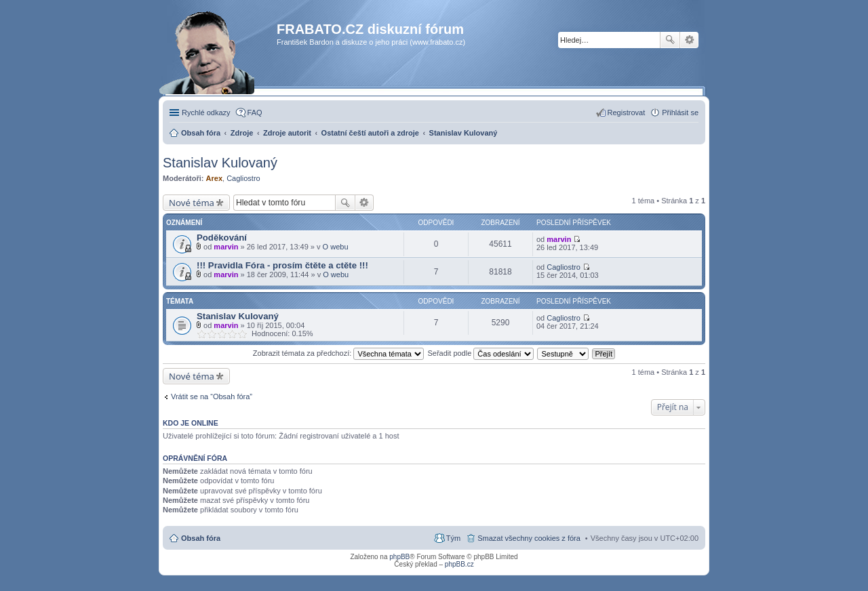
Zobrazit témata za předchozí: (339, 353)
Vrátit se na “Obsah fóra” (212, 396)
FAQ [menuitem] (255, 113)
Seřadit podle (480, 353)
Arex (214, 178)
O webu (336, 247)
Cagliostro (243, 178)
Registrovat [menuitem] (627, 113)
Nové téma (192, 203)
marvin (226, 247)
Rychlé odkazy (206, 113)
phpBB (399, 557)
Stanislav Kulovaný (220, 163)
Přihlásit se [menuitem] (680, 113)
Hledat (670, 40)
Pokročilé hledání (689, 40)
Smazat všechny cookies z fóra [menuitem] (529, 538)
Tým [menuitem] (453, 538)
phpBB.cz (459, 564)
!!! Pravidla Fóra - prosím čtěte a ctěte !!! (282, 265)
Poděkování (222, 238)
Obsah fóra (201, 538)
